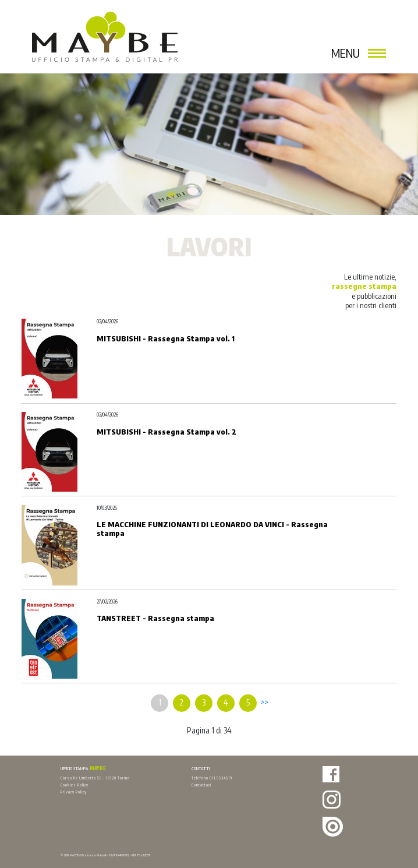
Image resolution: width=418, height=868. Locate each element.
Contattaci (201, 785)
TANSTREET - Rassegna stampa (155, 618)
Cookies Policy (75, 785)
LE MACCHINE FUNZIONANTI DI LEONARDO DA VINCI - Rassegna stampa (212, 528)
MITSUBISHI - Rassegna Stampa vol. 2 (167, 432)
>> (264, 702)
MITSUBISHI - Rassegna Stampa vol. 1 (166, 338)
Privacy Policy (74, 792)
